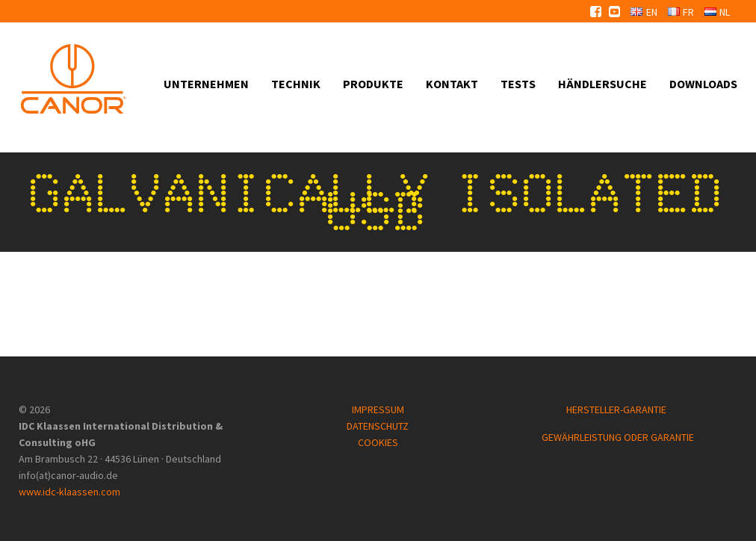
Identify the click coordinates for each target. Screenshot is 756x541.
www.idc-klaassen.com (69, 492)
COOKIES (378, 442)
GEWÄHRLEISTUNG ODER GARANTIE (618, 437)
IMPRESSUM (378, 409)
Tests (518, 84)
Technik (296, 84)
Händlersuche (602, 84)
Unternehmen (206, 84)
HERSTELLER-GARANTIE (617, 409)
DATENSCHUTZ (378, 426)
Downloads (703, 84)
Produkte (373, 84)
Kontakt (452, 84)
